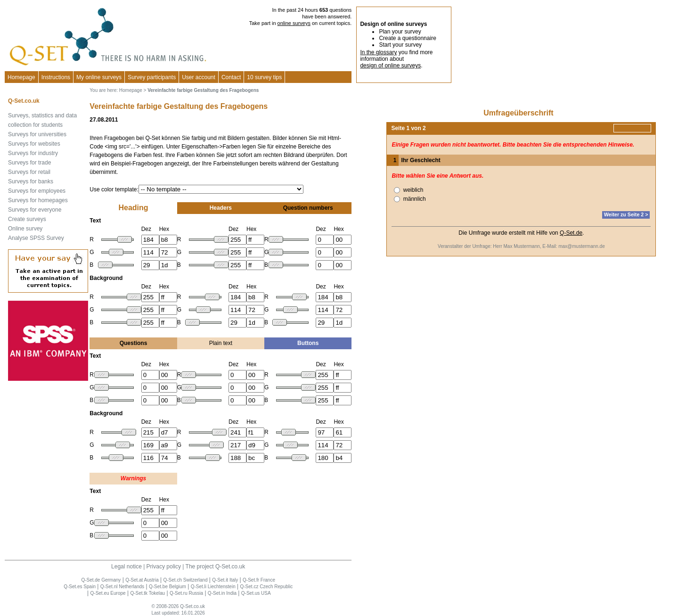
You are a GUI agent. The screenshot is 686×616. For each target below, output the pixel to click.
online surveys (294, 23)
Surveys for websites (34, 144)
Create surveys (27, 219)
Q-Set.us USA (256, 593)
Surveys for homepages (38, 200)
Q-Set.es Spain (80, 587)
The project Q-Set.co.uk (216, 567)
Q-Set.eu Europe (108, 593)
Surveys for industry (33, 153)
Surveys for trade (29, 163)
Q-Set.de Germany (101, 580)
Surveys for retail (29, 172)
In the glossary (378, 52)
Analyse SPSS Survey (36, 238)
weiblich (413, 190)
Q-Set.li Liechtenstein (213, 587)
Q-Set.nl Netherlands (122, 587)
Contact (231, 77)
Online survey (25, 229)
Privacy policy (164, 567)
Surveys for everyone (35, 210)
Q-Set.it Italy (225, 580)
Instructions (56, 77)
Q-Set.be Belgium (167, 587)
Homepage (21, 77)
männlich (415, 199)
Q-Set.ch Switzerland (186, 580)
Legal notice (127, 567)
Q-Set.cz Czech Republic (267, 587)
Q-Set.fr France (259, 580)
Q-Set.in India (222, 593)
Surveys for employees (37, 191)
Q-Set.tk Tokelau (147, 593)
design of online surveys (390, 66)
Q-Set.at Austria (142, 580)
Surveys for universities (37, 134)
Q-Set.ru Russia (186, 593)
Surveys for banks (31, 181)
